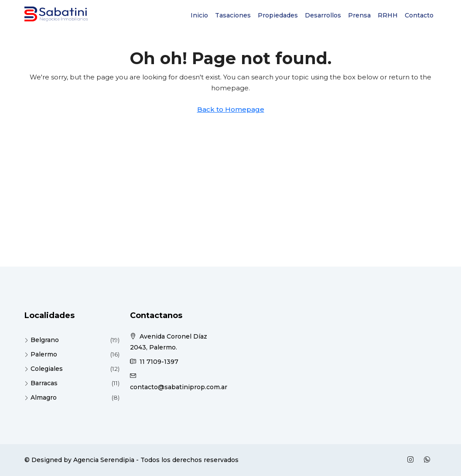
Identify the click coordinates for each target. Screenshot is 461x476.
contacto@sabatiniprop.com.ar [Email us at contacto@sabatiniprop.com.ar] (179, 387)
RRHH (388, 15)
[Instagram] (412, 460)
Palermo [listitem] (41, 354)
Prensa (359, 15)
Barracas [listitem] (41, 383)
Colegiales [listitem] (44, 369)
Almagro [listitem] (41, 397)
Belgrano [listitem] (42, 340)
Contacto (419, 15)
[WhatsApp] (429, 460)
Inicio (199, 15)
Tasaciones (233, 15)
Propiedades (278, 15)
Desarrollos (323, 15)
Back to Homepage (231, 109)
